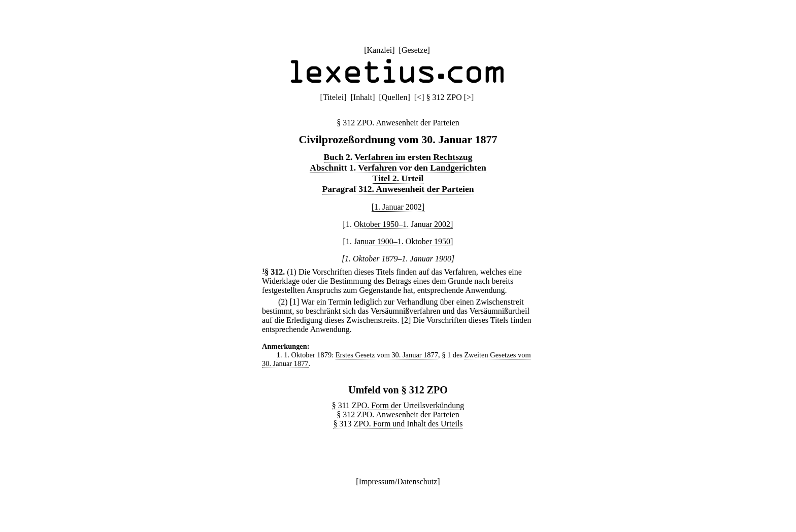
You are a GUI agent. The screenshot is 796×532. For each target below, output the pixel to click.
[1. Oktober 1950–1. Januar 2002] (398, 224)
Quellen (395, 97)
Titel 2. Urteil (398, 178)
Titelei (333, 97)
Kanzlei (379, 50)
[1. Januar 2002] (398, 207)
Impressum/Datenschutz (398, 481)
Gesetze (414, 50)
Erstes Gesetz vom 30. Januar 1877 (387, 355)
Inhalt (363, 97)
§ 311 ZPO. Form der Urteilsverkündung (398, 405)
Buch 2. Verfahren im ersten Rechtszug (398, 157)
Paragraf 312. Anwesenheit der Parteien (398, 189)
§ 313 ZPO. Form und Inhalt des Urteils (398, 424)
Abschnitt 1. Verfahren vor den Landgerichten (398, 168)
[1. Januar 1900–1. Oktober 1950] (398, 241)
